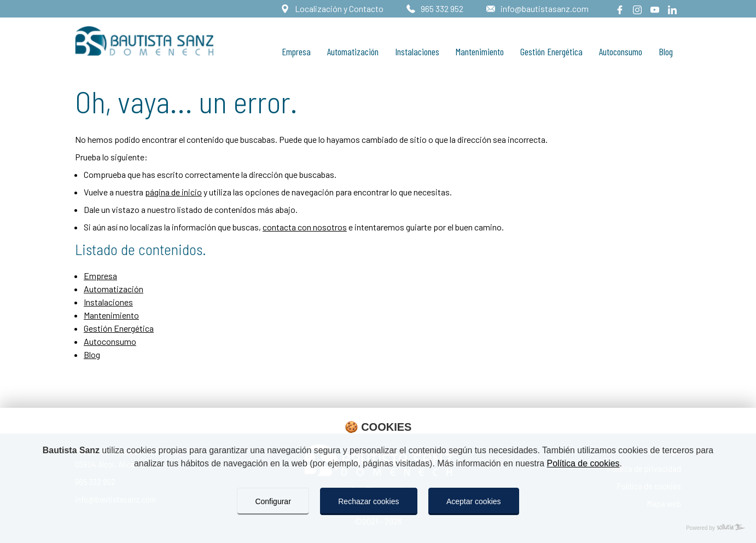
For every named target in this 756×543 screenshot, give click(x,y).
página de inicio (173, 192)
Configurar (273, 501)
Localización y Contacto (339, 8)
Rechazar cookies (368, 501)
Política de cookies (585, 463)
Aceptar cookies (474, 501)
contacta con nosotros (305, 227)
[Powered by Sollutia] (378, 528)
